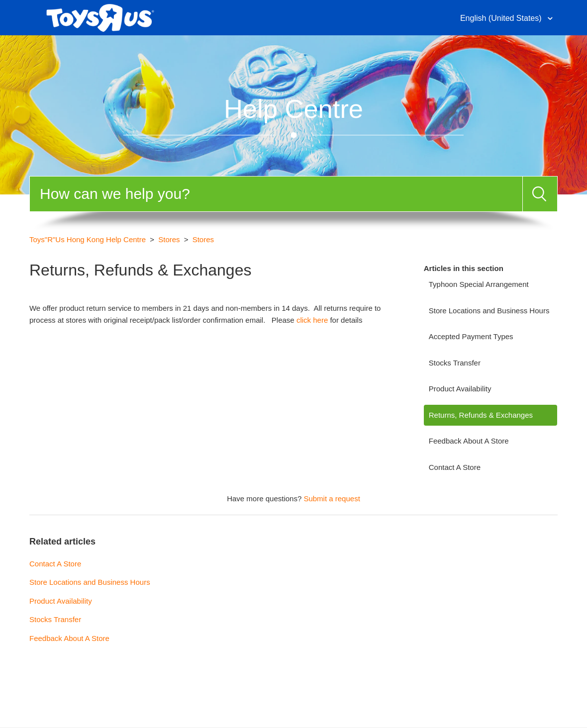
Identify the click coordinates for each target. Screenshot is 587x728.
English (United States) (502, 18)
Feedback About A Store (469, 441)
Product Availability (460, 389)
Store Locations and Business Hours (489, 311)
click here (312, 320)
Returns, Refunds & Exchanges (481, 415)
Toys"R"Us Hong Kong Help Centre (88, 239)
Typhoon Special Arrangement (479, 284)
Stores (169, 239)
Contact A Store (455, 467)
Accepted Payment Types (471, 336)
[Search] (276, 194)
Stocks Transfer (455, 363)
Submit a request (332, 499)
